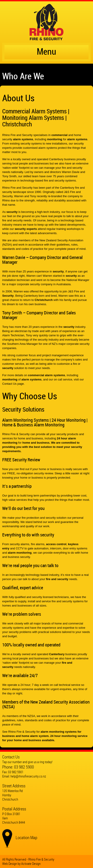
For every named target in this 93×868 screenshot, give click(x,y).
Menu (46, 52)
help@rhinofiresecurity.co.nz (28, 776)
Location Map (26, 838)
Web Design (10, 864)
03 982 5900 (24, 767)
